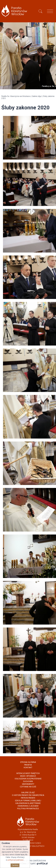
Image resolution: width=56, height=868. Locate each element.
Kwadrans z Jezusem (28, 806)
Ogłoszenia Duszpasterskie (28, 779)
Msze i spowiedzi (28, 776)
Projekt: (38, 863)
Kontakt (28, 767)
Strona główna (28, 762)
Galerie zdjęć (37, 96)
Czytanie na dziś (28, 787)
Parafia (28, 765)
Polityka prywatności (28, 809)
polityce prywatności (16, 860)
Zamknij (15, 865)
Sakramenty (28, 784)
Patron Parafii (28, 798)
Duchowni (28, 781)
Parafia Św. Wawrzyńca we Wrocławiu (16, 96)
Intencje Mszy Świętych (28, 773)
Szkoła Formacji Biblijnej (28, 801)
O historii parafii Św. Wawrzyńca (28, 795)
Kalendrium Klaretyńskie (28, 803)
